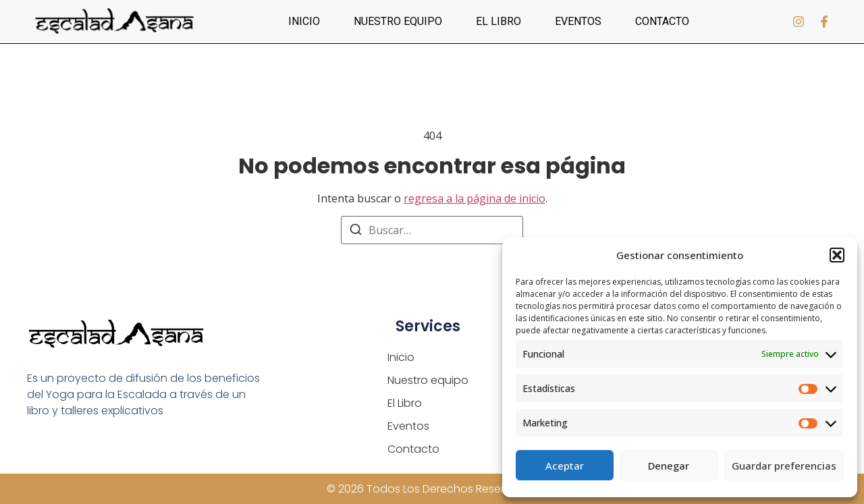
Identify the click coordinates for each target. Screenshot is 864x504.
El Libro (498, 21)
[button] (837, 255)
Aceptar (565, 466)
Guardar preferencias (784, 466)
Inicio (304, 21)
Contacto (662, 21)
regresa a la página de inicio (475, 198)
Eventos (578, 21)
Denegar (669, 466)
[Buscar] (356, 231)
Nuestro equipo (398, 21)
